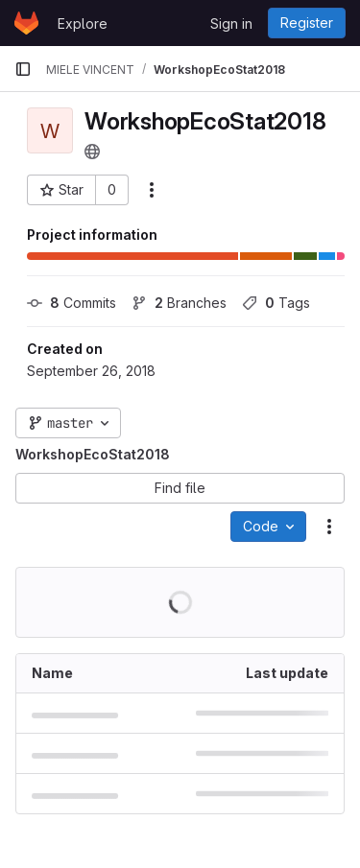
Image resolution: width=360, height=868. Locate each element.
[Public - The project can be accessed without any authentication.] (92, 152)
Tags (276, 303)
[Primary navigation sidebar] (23, 69)
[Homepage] (26, 23)
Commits (72, 303)
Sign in (231, 23)
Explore (83, 23)
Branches (179, 303)
